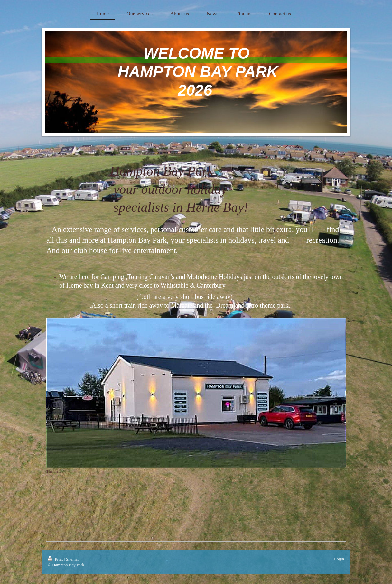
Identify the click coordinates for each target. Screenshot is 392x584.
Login (339, 559)
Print (56, 559)
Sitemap (73, 559)
